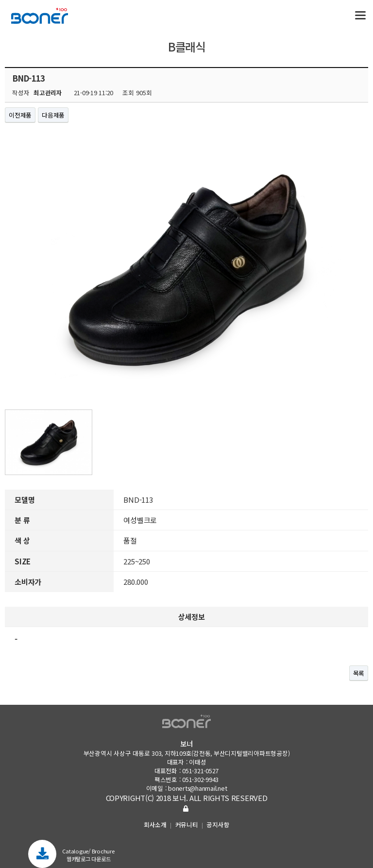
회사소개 (155, 825)
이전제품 (20, 115)
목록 (359, 673)
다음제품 (53, 115)
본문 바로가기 (0, 0)
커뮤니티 (187, 825)
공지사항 (218, 825)
